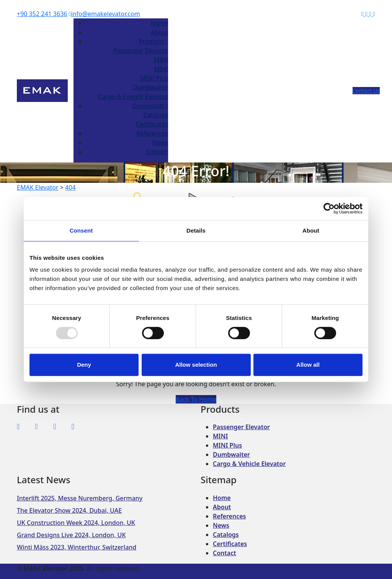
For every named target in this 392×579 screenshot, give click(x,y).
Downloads (150, 106)
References (152, 133)
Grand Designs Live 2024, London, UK (71, 535)
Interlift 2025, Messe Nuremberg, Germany (80, 498)
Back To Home (196, 399)
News (160, 143)
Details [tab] (196, 230)
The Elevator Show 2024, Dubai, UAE (69, 510)
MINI (161, 60)
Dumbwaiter (150, 87)
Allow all (308, 365)
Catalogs (156, 115)
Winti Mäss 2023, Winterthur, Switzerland (77, 547)
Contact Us (366, 91)
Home (160, 23)
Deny (84, 365)
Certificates (152, 124)
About (159, 32)
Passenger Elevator (141, 51)
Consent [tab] (81, 230)
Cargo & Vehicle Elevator (249, 464)
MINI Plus (154, 78)
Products (154, 41)
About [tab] (311, 230)
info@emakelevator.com (105, 14)
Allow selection (196, 365)
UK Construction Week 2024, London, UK (76, 523)
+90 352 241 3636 (42, 14)
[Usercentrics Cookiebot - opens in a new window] (329, 208)
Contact (157, 152)
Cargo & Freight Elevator (133, 97)
